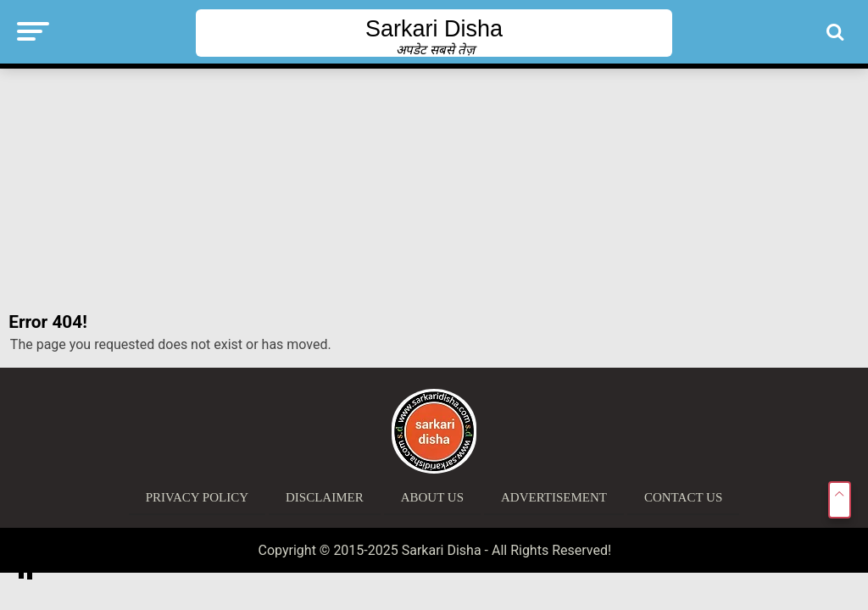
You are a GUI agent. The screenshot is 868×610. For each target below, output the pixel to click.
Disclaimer (325, 497)
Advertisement (554, 497)
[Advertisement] (434, 191)
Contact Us (683, 497)
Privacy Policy (197, 497)
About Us (432, 497)
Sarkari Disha (434, 29)
